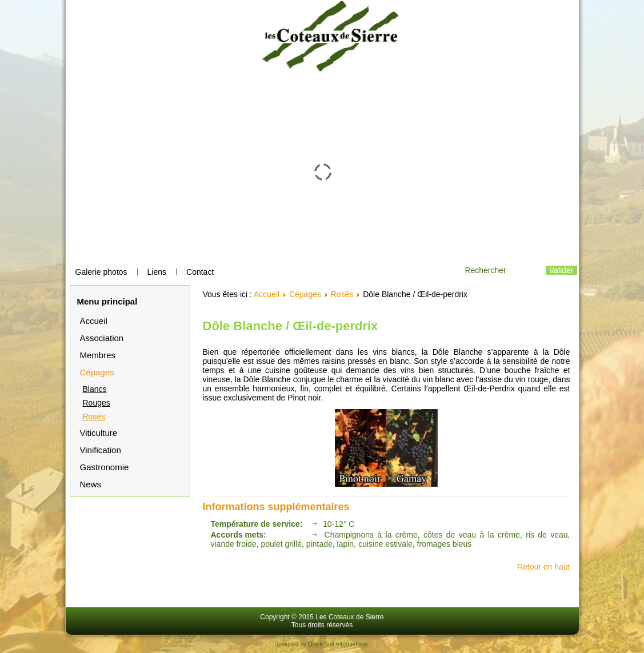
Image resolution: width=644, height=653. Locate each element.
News (91, 484)
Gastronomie (105, 467)
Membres (98, 355)
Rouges (97, 403)
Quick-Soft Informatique (338, 644)
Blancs (95, 389)
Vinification (101, 450)
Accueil (94, 321)
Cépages (97, 372)
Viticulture (99, 433)
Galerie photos (101, 272)
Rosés (94, 416)
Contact (200, 272)
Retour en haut (544, 567)
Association (102, 338)
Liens (157, 272)
